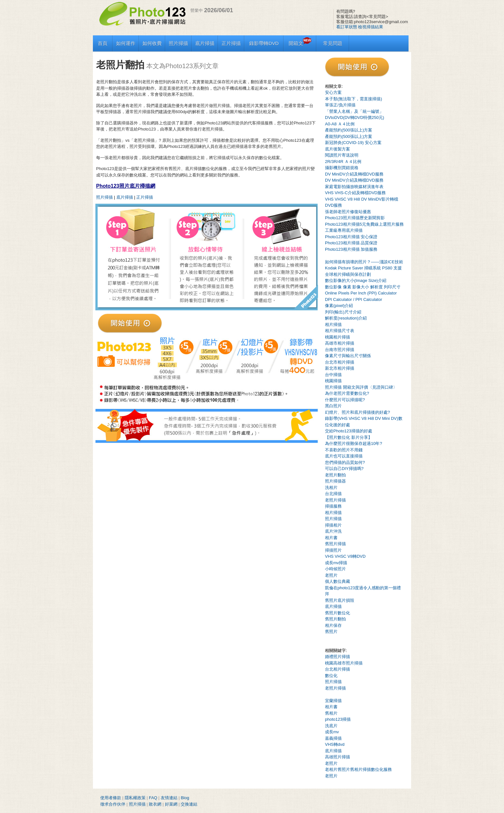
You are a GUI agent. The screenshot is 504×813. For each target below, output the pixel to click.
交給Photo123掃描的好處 (349, 431)
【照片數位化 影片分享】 (349, 437)
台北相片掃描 (337, 669)
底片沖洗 (333, 531)
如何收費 (152, 43)
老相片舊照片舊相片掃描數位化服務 (358, 769)
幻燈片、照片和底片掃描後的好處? (357, 412)
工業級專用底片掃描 (344, 230)
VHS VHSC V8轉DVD (345, 556)
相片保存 (333, 625)
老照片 (331, 575)
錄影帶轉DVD (264, 43)
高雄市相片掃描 (340, 343)
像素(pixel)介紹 (339, 306)
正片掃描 (231, 43)
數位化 (331, 676)
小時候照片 (335, 569)
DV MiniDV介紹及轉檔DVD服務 (354, 174)
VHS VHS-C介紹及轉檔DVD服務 (355, 193)
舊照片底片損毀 (340, 600)
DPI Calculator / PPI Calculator (354, 299)
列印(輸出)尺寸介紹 (343, 312)
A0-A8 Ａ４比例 (340, 124)
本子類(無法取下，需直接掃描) (354, 99)
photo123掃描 (338, 719)
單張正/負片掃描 (340, 105)
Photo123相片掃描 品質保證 (351, 243)
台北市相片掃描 (340, 362)
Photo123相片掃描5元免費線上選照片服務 (364, 224)
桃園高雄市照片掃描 (344, 663)
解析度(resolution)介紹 (346, 318)
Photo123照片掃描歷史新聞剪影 (355, 218)
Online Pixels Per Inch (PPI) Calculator (361, 293)
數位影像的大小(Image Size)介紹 (356, 280)
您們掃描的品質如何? (345, 462)
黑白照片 (333, 406)
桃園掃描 (333, 381)
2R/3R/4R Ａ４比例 (343, 162)
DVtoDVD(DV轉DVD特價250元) (355, 117)
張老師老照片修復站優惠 (348, 212)
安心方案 (333, 92)
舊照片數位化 (337, 613)
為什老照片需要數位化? (347, 393)
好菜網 (171, 804)
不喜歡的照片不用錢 (344, 450)
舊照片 (331, 632)
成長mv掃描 (336, 563)
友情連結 (169, 798)
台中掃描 (333, 375)
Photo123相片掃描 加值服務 (351, 249)
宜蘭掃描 (333, 701)
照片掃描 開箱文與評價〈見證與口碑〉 (361, 387)
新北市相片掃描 (340, 368)
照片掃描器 (335, 481)
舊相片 (331, 713)
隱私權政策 (135, 798)
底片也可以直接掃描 (344, 456)
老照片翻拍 (335, 475)
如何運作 (126, 43)
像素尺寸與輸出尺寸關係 (348, 356)
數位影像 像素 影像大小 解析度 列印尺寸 (363, 287)
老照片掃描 (335, 500)
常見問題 (333, 43)
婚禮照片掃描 (337, 657)
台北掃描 (333, 494)
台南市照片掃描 (340, 350)
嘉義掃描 (333, 738)
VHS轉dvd (335, 744)
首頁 (103, 43)
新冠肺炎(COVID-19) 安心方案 (353, 143)
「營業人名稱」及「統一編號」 (354, 111)
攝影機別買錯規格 (342, 168)
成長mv (332, 732)
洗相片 (331, 488)
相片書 (331, 538)
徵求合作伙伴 (113, 804)
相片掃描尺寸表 (340, 331)
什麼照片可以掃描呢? (345, 400)
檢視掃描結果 (371, 27)
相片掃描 (333, 325)
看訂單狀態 (347, 27)
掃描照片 (333, 550)
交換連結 (189, 804)
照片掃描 (178, 43)
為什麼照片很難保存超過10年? (354, 443)
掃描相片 (333, 525)
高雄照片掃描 (337, 757)
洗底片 (331, 726)
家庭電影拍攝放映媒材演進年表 (354, 187)
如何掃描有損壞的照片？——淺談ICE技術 (364, 262)
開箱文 (300, 43)
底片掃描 (205, 43)
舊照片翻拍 (335, 619)
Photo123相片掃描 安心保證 (351, 237)
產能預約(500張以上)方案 (349, 130)
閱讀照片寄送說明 (342, 155)
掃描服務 (333, 506)
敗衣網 (155, 804)
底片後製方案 (337, 149)
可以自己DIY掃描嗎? (344, 469)
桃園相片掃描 (337, 337)
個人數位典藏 (337, 581)
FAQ (153, 798)
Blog (185, 798)
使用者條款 (111, 798)
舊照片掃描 (335, 544)
